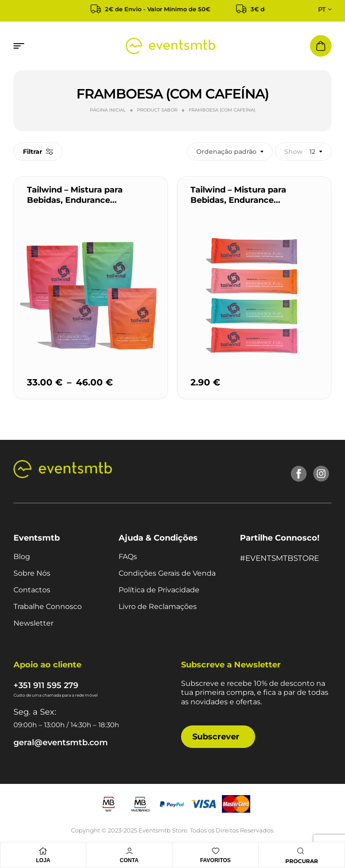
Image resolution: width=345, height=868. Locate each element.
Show (294, 152)
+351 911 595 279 (46, 685)
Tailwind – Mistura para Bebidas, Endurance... (75, 195)
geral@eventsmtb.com (61, 743)
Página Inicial (108, 110)
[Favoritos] (216, 851)
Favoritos (215, 860)
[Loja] (43, 851)
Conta (129, 860)
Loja (43, 860)
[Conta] (129, 851)
